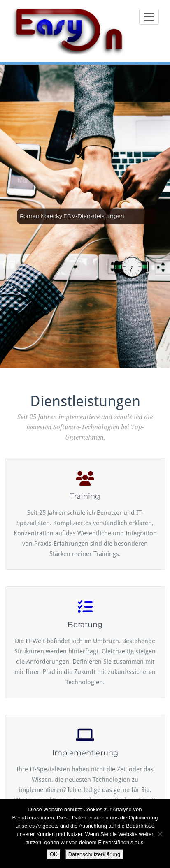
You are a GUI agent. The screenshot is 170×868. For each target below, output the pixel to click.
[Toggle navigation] (149, 17)
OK (54, 854)
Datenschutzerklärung (94, 854)
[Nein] (160, 834)
